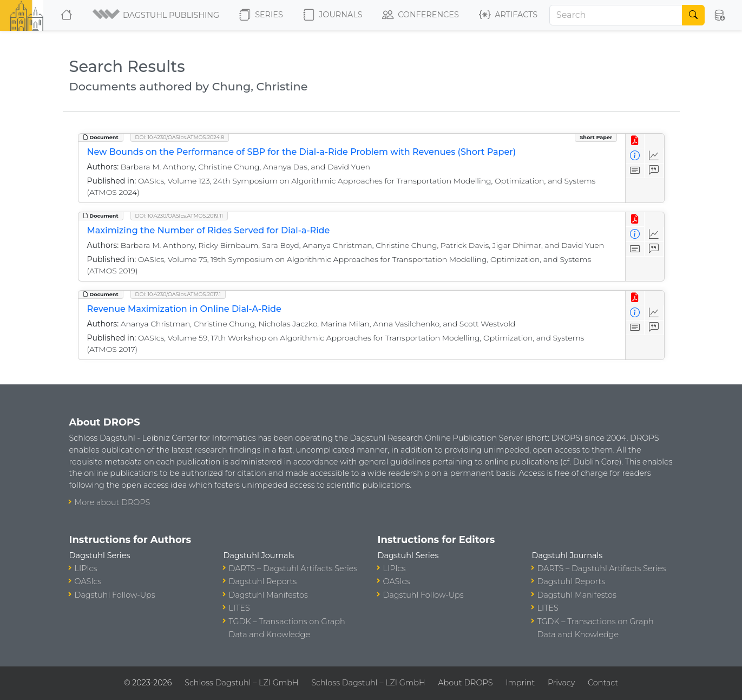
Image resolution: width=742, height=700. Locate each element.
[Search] (616, 15)
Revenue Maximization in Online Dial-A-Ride (184, 309)
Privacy (561, 683)
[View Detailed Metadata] (635, 156)
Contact (603, 683)
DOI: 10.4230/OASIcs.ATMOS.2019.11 (179, 216)
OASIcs (88, 581)
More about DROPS (113, 502)
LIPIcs (86, 568)
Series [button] (261, 15)
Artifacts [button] (508, 15)
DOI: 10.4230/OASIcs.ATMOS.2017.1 (178, 294)
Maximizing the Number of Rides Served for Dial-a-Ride (209, 230)
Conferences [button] (421, 15)
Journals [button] (333, 15)
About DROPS (465, 683)
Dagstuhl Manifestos (268, 595)
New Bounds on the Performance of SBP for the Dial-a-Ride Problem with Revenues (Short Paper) (302, 152)
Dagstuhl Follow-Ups (115, 595)
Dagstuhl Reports (263, 581)
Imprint (520, 683)
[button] (157, 15)
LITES (239, 608)
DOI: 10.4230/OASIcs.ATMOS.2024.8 (180, 137)
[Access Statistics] (654, 156)
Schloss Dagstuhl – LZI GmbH (241, 683)
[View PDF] (635, 141)
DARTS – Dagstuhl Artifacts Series (293, 568)
